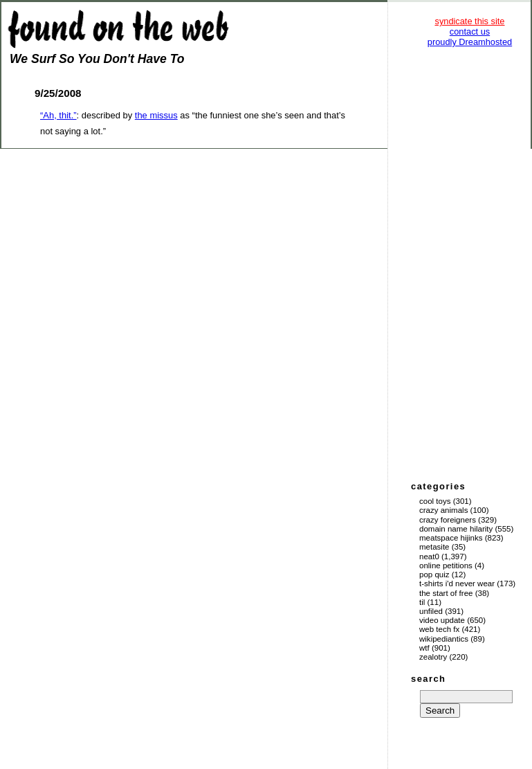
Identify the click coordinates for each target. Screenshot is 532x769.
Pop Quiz (434, 575)
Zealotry (433, 657)
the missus (156, 115)
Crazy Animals (443, 510)
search (428, 679)
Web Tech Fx (439, 629)
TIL (422, 602)
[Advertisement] (470, 263)
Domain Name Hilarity (456, 529)
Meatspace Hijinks (451, 538)
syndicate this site (469, 21)
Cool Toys (435, 501)
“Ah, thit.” (58, 115)
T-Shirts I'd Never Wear (457, 583)
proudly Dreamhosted (470, 42)
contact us (470, 31)
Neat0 (429, 557)
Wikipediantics (444, 639)
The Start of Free (446, 593)
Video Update (442, 620)
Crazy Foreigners (448, 520)
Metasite (434, 547)
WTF (424, 648)
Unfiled (431, 611)
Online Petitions (446, 566)
